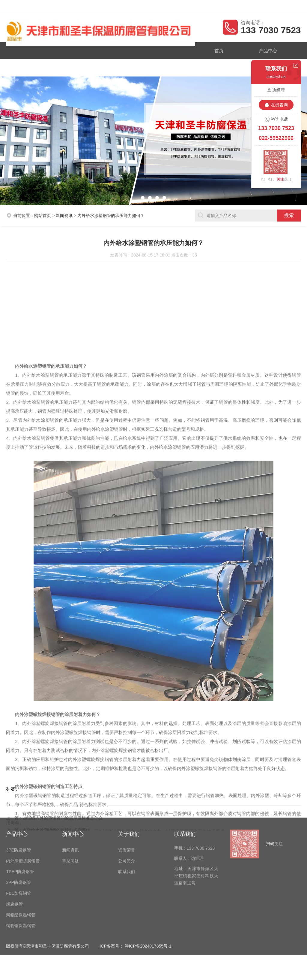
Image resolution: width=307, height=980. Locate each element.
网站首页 (43, 214)
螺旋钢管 (14, 848)
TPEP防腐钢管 (20, 815)
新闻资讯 (84, 66)
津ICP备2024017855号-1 (148, 890)
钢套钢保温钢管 (21, 869)
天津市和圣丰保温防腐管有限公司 (50, 6)
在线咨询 (279, 105)
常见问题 (70, 804)
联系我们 (177, 66)
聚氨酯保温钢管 (21, 858)
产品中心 (262, 50)
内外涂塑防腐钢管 (23, 804)
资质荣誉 (38, 66)
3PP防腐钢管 (18, 826)
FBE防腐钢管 (18, 837)
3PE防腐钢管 (18, 794)
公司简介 (130, 66)
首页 (215, 50)
